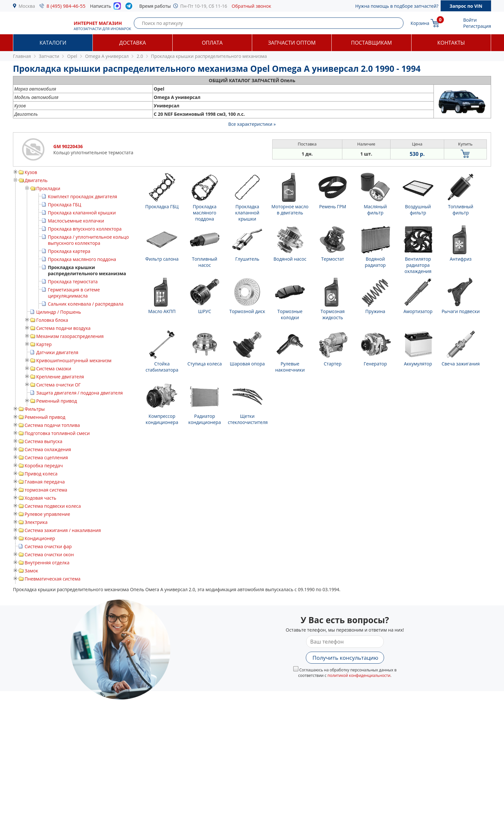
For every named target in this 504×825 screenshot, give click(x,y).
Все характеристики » (252, 124)
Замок (31, 571)
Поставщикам (371, 43)
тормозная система (46, 490)
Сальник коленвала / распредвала (86, 304)
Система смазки (54, 369)
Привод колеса (41, 474)
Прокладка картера (69, 251)
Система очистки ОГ (59, 385)
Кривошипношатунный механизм (74, 360)
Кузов (31, 172)
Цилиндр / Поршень (59, 312)
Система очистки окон (49, 554)
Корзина (420, 23)
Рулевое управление (47, 514)
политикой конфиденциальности (359, 675)
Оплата (212, 43)
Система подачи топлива (52, 425)
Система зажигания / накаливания (63, 530)
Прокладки (48, 188)
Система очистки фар (48, 546)
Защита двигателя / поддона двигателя (80, 393)
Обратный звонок (252, 6)
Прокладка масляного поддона (82, 259)
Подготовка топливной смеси (57, 433)
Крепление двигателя (60, 377)
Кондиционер (40, 538)
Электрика (36, 522)
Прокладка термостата (73, 282)
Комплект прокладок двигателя (82, 196)
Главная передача (45, 482)
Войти (470, 20)
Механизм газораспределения (70, 336)
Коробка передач (44, 466)
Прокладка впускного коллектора (85, 229)
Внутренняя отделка (47, 563)
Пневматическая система (53, 579)
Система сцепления (46, 457)
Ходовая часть (40, 498)
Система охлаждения (48, 449)
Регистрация (477, 26)
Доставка (133, 43)
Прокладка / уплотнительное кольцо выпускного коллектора (88, 240)
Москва (27, 6)
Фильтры (35, 409)
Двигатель (36, 180)
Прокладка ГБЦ (64, 205)
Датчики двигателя (57, 352)
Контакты (451, 43)
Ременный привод (57, 401)
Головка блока (52, 320)
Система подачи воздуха (63, 328)
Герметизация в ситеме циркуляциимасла (74, 293)
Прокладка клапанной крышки (82, 213)
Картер (44, 344)
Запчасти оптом (292, 43)
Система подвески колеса (53, 506)
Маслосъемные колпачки (76, 221)
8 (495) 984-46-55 (66, 6)
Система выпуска (43, 441)
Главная (22, 56)
